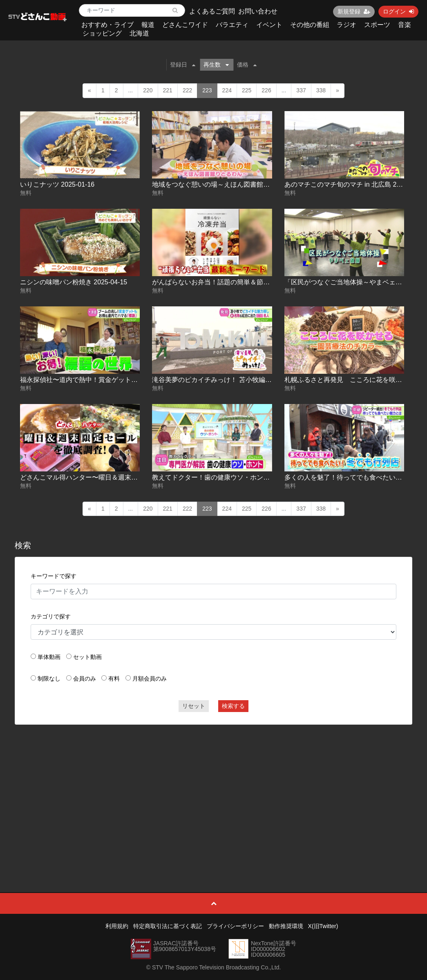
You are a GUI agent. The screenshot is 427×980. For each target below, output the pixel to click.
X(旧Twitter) (323, 926)
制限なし (49, 679)
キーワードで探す (54, 576)
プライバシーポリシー (235, 926)
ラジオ (347, 25)
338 (321, 90)
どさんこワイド (185, 25)
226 (266, 90)
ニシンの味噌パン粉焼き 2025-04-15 (74, 282)
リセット (194, 706)
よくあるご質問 (212, 11)
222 (187, 90)
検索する (233, 706)
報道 (148, 25)
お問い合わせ (258, 11)
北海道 (139, 33)
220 (148, 90)
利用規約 (117, 926)
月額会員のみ (150, 679)
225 (247, 90)
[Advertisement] (213, 790)
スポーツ (377, 25)
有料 (114, 679)
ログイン (398, 11)
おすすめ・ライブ (107, 25)
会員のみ (85, 679)
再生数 (216, 65)
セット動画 (87, 657)
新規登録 (354, 11)
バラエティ (232, 25)
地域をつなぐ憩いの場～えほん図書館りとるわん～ (227, 184)
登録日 (183, 65)
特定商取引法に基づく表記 (168, 926)
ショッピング (102, 33)
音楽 (405, 25)
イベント (269, 25)
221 (168, 90)
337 (301, 90)
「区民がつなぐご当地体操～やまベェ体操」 (350, 282)
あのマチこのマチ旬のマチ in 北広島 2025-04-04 (355, 184)
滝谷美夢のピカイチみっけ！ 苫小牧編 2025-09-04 (226, 380)
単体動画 (49, 657)
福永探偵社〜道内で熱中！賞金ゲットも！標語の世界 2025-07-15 (116, 380)
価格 (247, 65)
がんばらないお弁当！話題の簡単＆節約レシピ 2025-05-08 (238, 282)
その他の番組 (310, 25)
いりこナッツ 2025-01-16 (57, 184)
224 (227, 90)
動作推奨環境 (286, 926)
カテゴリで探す (51, 616)
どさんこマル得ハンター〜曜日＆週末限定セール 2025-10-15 (110, 477)
